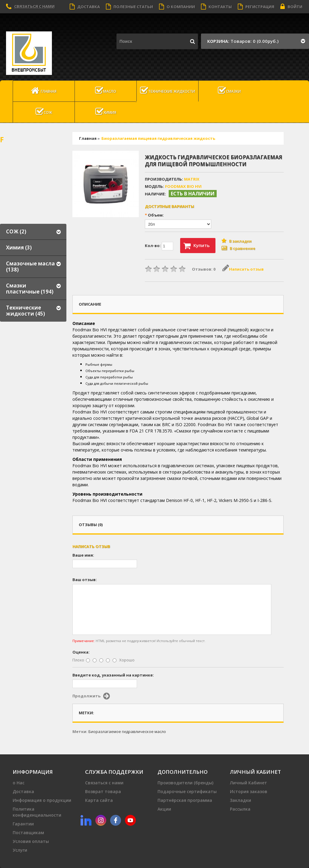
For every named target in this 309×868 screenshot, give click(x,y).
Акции (164, 809)
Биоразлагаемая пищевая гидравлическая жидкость (158, 138)
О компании (177, 7)
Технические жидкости (167, 91)
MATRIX (192, 179)
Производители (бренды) (185, 783)
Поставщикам (28, 833)
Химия (106, 112)
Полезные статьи (129, 7)
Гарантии (23, 824)
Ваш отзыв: (85, 580)
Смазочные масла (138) (30, 267)
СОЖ (44, 112)
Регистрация (256, 7)
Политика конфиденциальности (37, 812)
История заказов (249, 791)
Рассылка (240, 809)
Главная (44, 91)
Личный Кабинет (248, 783)
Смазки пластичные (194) (30, 289)
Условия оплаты (31, 841)
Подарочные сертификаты (187, 791)
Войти (291, 7)
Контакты (216, 7)
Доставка (85, 7)
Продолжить (91, 696)
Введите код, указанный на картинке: (113, 675)
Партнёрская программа (185, 800)
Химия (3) (19, 248)
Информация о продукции (42, 800)
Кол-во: (159, 246)
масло (106, 91)
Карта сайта (99, 800)
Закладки (241, 800)
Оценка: (81, 652)
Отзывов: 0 (204, 269)
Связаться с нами (34, 6)
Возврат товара (103, 791)
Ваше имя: (83, 555)
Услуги (20, 850)
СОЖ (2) (16, 231)
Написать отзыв (243, 269)
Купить (197, 246)
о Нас (19, 783)
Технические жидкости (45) (25, 311)
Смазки (229, 91)
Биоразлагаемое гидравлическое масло (127, 731)
